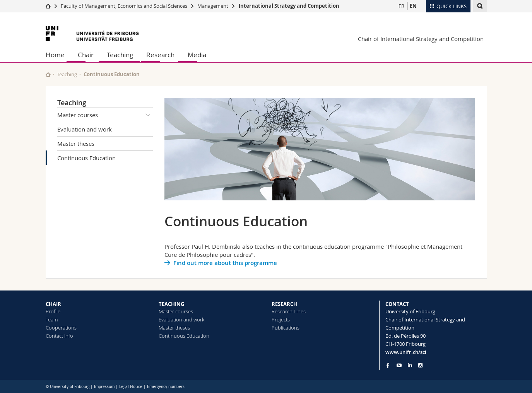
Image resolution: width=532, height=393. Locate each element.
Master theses (76, 144)
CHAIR (53, 304)
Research (160, 55)
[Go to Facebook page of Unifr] (388, 365)
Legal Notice (131, 387)
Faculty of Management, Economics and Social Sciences (124, 6)
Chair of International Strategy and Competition (421, 39)
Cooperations (61, 328)
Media (197, 55)
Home (55, 55)
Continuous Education (86, 158)
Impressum (104, 387)
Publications (286, 328)
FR (401, 6)
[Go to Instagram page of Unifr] (420, 365)
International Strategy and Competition (289, 6)
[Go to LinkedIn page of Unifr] (410, 365)
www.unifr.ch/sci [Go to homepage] (406, 352)
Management (213, 6)
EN (413, 6)
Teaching (120, 55)
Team (52, 320)
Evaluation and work (85, 129)
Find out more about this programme (225, 263)
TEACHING (171, 304)
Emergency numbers (166, 387)
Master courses (105, 115)
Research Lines (289, 311)
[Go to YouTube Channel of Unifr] (399, 365)
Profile (53, 311)
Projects (281, 320)
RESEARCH (284, 304)
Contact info (59, 336)
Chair (86, 55)
